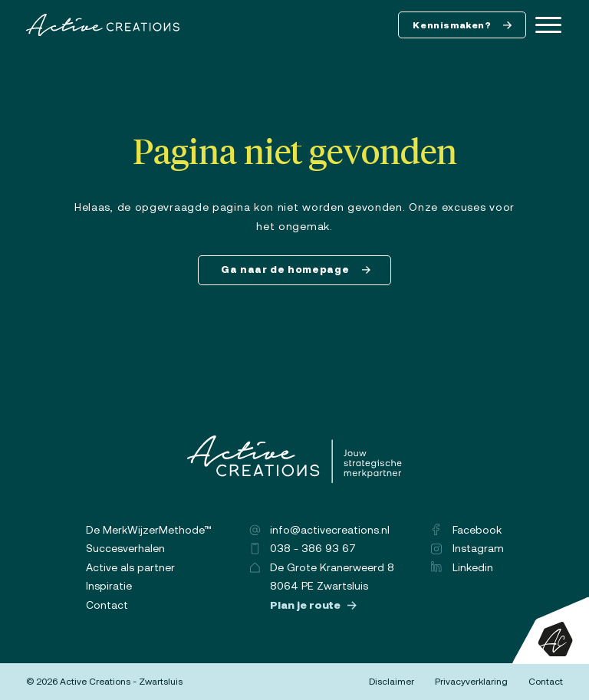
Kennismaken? (462, 25)
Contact (107, 605)
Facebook (467, 530)
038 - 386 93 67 (302, 548)
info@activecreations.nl (319, 530)
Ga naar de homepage (296, 269)
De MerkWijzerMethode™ (149, 530)
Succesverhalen (125, 548)
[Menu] (548, 25)
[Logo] (103, 25)
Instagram (467, 548)
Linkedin (462, 567)
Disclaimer (392, 682)
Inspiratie (109, 586)
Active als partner (130, 567)
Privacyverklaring (471, 682)
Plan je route (314, 605)
